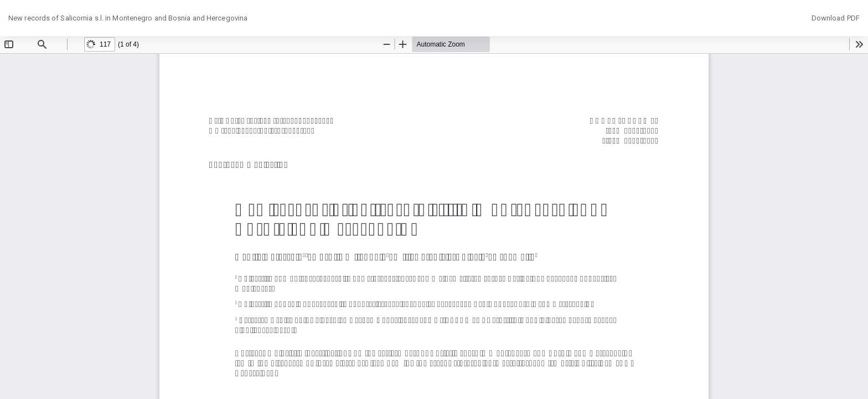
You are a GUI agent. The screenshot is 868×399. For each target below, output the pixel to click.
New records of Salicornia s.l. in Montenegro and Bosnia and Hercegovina (128, 18)
